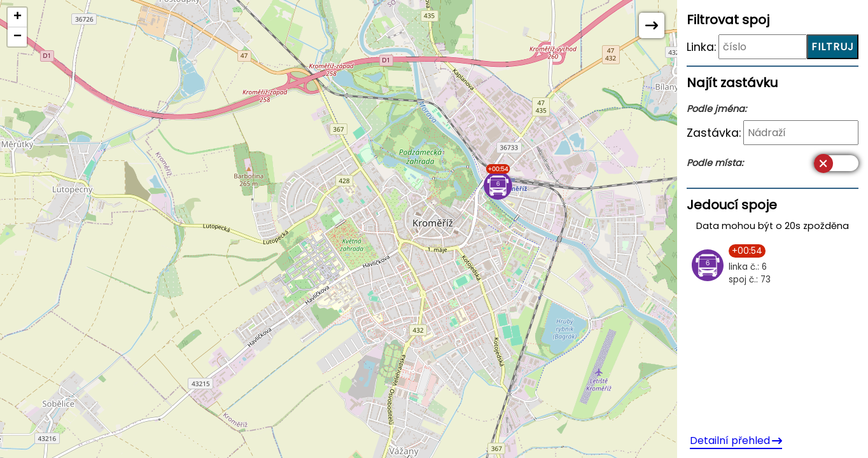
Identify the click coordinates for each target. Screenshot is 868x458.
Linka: (701, 47)
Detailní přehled (736, 441)
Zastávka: (714, 133)
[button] (498, 182)
